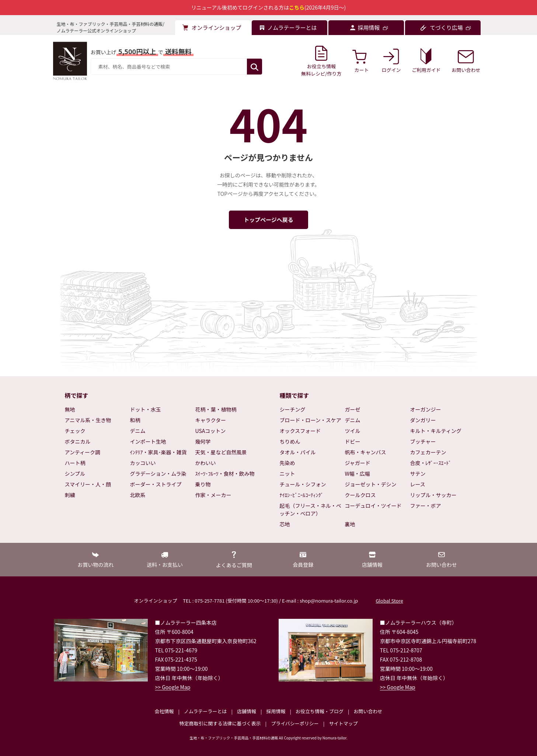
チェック (75, 431)
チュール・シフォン (303, 484)
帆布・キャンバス (366, 452)
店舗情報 (247, 711)
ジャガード (358, 463)
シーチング (293, 409)
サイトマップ (343, 723)
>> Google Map (173, 687)
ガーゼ (353, 409)
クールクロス (360, 495)
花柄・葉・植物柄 (216, 409)
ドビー (353, 441)
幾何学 (203, 441)
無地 (70, 409)
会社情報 (164, 711)
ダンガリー (423, 420)
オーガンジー (426, 409)
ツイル (353, 431)
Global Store (389, 601)
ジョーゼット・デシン (371, 484)
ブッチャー (423, 441)
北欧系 (138, 495)
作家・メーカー (213, 495)
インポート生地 (148, 441)
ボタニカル (78, 441)
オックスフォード (300, 431)
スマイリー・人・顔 (88, 484)
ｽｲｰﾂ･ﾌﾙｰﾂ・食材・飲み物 (225, 474)
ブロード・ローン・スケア (311, 420)
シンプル (75, 474)
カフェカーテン (428, 452)
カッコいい (143, 463)
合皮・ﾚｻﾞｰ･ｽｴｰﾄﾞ (431, 463)
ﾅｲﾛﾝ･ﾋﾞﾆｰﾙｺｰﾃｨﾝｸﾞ (302, 495)
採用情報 (276, 711)
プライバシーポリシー (295, 723)
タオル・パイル (298, 452)
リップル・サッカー (433, 495)
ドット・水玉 (146, 409)
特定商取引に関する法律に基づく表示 (220, 723)
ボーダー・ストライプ (156, 484)
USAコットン (211, 431)
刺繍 (70, 495)
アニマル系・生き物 (88, 420)
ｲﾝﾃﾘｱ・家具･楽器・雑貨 (158, 452)
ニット (287, 474)
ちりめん (290, 441)
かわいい (206, 463)
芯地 (285, 524)
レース (418, 484)
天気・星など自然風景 (221, 452)
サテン (418, 474)
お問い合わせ (368, 711)
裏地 (350, 524)
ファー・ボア (426, 506)
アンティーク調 (83, 452)
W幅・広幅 (358, 474)
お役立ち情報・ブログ (320, 711)
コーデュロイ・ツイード (373, 506)
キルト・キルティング (436, 431)
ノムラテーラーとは (205, 711)
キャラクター (211, 420)
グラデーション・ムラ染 (158, 474)
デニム (138, 431)
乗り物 (203, 484)
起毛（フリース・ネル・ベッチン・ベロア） (311, 509)
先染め (287, 463)
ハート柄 (75, 463)
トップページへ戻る (268, 220)
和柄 (135, 420)
